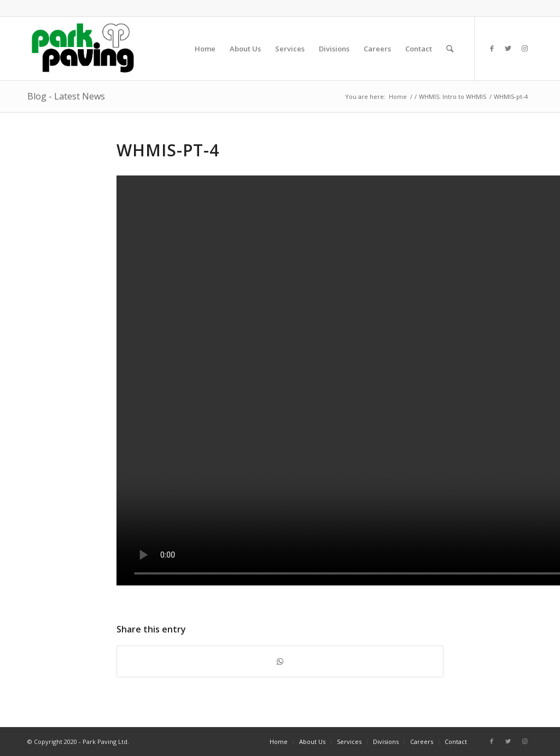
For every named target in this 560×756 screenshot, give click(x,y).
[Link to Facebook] (492, 48)
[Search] (450, 49)
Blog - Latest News (66, 96)
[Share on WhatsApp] (280, 661)
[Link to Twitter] (508, 48)
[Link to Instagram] (524, 48)
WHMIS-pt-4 (168, 150)
